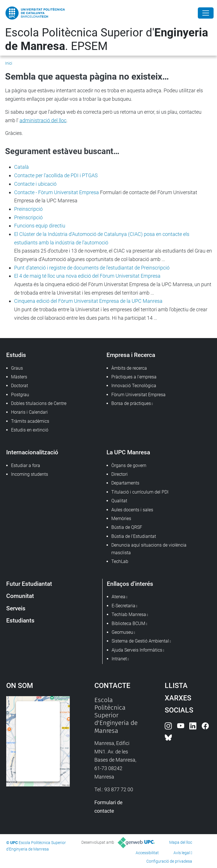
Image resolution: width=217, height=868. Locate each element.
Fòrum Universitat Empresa (138, 395)
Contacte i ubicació (35, 184)
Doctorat (19, 386)
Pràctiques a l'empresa (134, 377)
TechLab (120, 561)
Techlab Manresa (129, 614)
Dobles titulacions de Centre (39, 403)
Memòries (121, 519)
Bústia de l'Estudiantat (134, 536)
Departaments (125, 483)
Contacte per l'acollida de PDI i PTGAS (56, 175)
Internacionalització (32, 452)
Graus (17, 368)
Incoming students (30, 474)
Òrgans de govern (129, 465)
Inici (9, 63)
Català (21, 167)
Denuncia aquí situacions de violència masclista (149, 549)
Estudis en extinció (30, 430)
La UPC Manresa (128, 452)
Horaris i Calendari (29, 412)
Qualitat (119, 501)
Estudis (16, 355)
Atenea (119, 597)
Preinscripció (28, 209)
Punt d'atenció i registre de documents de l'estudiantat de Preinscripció (92, 268)
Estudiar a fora (26, 465)
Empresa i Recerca (131, 355)
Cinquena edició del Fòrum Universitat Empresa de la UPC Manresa (88, 301)
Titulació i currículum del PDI (140, 492)
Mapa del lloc (181, 842)
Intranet (119, 659)
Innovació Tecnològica (134, 386)
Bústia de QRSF (127, 527)
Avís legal (182, 853)
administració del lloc (43, 120)
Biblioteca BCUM (128, 623)
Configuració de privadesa (169, 861)
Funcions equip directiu (40, 226)
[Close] (206, 13)
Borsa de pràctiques (131, 403)
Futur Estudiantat (29, 584)
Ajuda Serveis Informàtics (137, 650)
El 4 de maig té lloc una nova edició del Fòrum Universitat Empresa (87, 276)
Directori (120, 474)
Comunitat (20, 596)
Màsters (19, 377)
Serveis (16, 608)
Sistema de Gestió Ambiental (140, 641)
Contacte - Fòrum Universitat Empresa (57, 192)
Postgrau (20, 395)
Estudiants (20, 620)
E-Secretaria (123, 606)
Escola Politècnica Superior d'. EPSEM (107, 39)
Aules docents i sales (132, 510)
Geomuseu (122, 632)
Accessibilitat (147, 853)
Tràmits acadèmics (30, 421)
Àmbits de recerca (129, 368)
